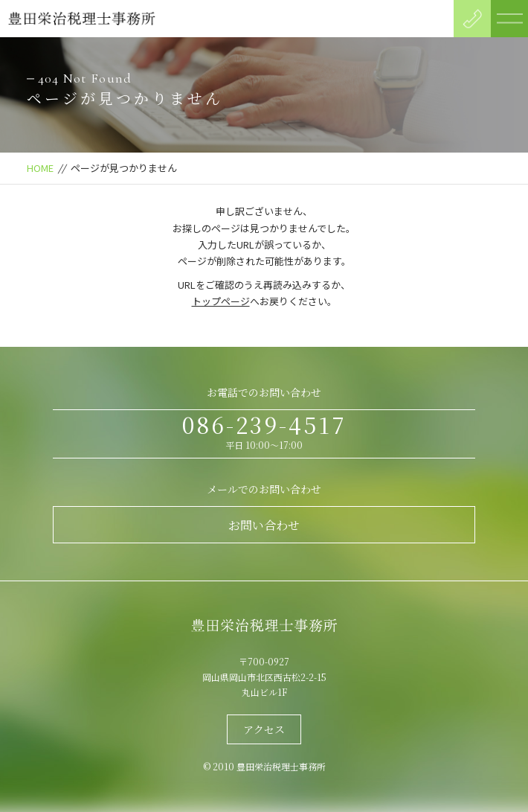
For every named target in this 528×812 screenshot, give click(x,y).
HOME (40, 168)
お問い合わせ (264, 525)
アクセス (264, 729)
